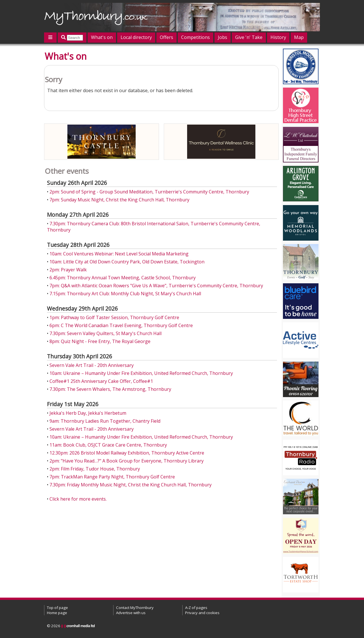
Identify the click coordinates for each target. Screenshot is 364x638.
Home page (57, 613)
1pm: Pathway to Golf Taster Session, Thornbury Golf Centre (114, 317)
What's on (102, 37)
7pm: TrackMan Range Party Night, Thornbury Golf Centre (112, 477)
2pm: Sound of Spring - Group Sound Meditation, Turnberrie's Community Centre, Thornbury (149, 192)
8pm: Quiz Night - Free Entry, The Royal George (100, 341)
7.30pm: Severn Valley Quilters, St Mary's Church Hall (106, 333)
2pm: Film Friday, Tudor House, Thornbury (95, 469)
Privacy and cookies (202, 613)
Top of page (57, 608)
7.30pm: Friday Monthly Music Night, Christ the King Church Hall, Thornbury (131, 485)
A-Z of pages (196, 608)
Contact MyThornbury (135, 608)
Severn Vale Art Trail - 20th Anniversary (92, 365)
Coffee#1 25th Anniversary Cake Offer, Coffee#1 (101, 381)
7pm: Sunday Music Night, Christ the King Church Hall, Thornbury (119, 200)
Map (299, 37)
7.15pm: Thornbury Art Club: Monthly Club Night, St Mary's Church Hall (125, 294)
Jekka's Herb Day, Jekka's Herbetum (88, 413)
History (278, 37)
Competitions (196, 37)
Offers (167, 37)
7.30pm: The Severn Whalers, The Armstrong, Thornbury (110, 389)
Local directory (136, 37)
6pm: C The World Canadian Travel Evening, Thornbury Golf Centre (121, 325)
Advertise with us (131, 613)
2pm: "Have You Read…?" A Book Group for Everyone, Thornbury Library (127, 461)
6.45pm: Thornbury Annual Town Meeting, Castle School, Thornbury (123, 278)
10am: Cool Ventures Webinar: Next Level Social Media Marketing (119, 254)
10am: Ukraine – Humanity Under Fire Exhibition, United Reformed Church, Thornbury (141, 373)
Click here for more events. (78, 499)
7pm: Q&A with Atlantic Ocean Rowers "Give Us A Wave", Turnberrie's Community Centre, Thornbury (156, 286)
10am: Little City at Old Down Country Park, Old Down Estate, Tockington (127, 262)
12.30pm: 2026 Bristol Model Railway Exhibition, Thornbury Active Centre (127, 453)
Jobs (223, 37)
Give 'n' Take (249, 37)
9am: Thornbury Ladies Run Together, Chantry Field (105, 421)
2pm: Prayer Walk (68, 270)
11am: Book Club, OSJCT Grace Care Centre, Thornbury (108, 445)
